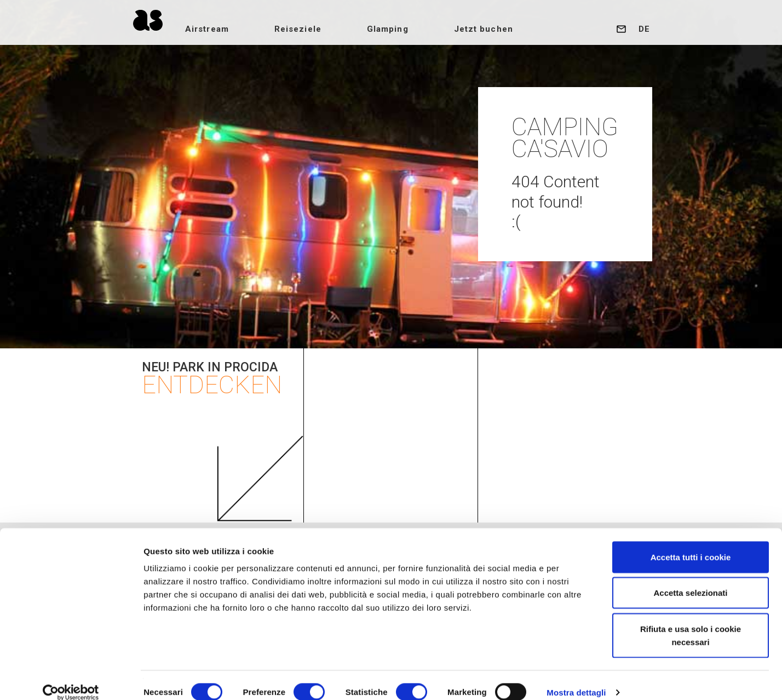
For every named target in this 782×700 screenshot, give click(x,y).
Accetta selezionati (690, 579)
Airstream (223, 29)
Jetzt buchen (499, 29)
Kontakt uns (621, 29)
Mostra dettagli (576, 678)
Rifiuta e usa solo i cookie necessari (691, 621)
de (644, 29)
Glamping (404, 29)
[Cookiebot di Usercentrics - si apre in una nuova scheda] (71, 679)
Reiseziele (314, 29)
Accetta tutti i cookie (691, 543)
